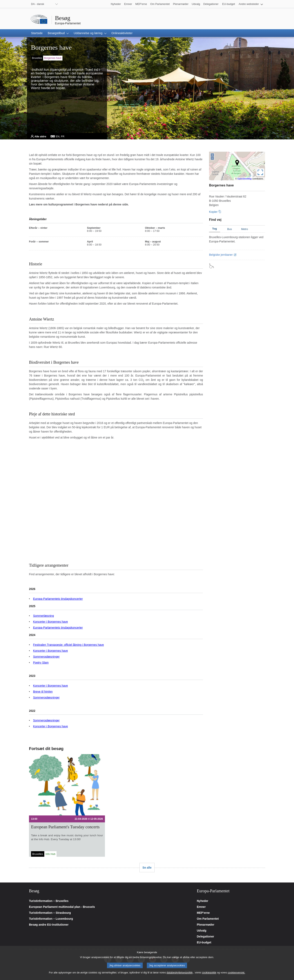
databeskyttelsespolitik (180, 973)
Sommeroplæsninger (46, 657)
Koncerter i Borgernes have (50, 622)
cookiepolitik (209, 973)
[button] (251, 4)
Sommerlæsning (43, 616)
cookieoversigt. (236, 973)
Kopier (213, 212)
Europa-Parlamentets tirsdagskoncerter (58, 599)
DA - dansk (38, 4)
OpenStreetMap (245, 179)
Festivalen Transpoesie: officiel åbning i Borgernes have (68, 645)
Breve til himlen (43, 692)
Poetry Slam (41, 663)
